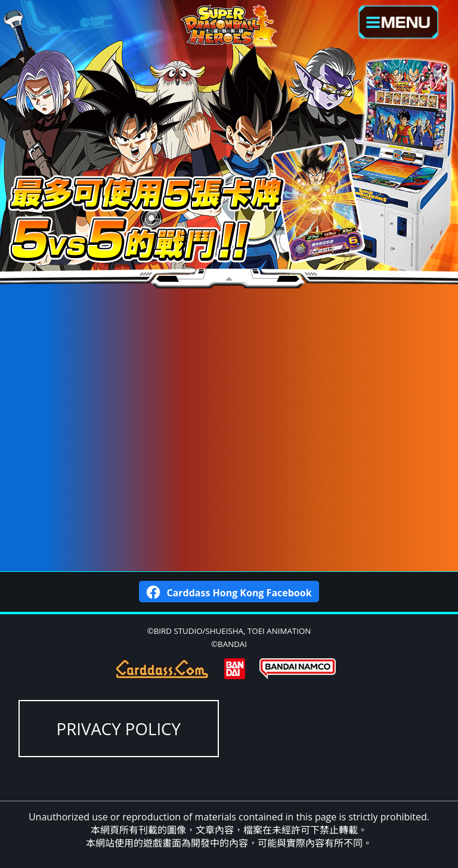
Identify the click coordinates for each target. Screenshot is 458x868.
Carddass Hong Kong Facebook (229, 591)
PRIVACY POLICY (119, 729)
